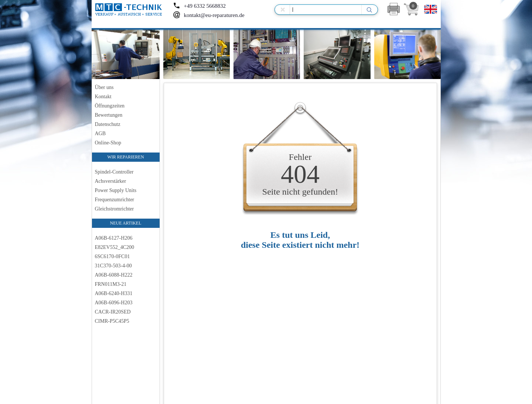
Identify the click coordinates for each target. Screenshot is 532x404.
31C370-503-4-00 (113, 266)
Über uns (104, 87)
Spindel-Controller (114, 172)
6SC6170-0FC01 (112, 256)
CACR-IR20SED (113, 312)
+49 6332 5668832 (199, 6)
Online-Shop (108, 143)
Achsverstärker (111, 181)
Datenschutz (108, 124)
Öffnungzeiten (110, 106)
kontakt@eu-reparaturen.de (209, 15)
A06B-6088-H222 (114, 275)
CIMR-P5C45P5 (112, 321)
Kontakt (103, 97)
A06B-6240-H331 (114, 293)
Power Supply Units (116, 190)
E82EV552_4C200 (115, 247)
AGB (100, 133)
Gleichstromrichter (115, 209)
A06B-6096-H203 (114, 303)
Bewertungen (109, 115)
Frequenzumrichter (115, 200)
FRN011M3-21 (111, 284)
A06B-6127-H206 (114, 238)
